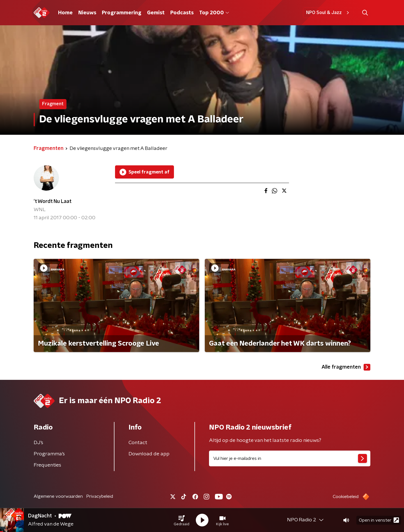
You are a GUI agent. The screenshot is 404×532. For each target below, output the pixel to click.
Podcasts (182, 13)
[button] (182, 520)
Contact (138, 443)
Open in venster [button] (379, 520)
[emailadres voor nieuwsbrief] (290, 458)
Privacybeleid (100, 496)
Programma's (49, 454)
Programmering (122, 13)
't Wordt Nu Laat (53, 202)
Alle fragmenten (346, 367)
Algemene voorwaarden (58, 496)
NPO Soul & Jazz (328, 13)
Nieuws (87, 13)
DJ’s (38, 443)
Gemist (156, 13)
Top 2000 (214, 13)
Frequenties (47, 465)
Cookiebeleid (346, 497)
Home (65, 13)
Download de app (149, 454)
